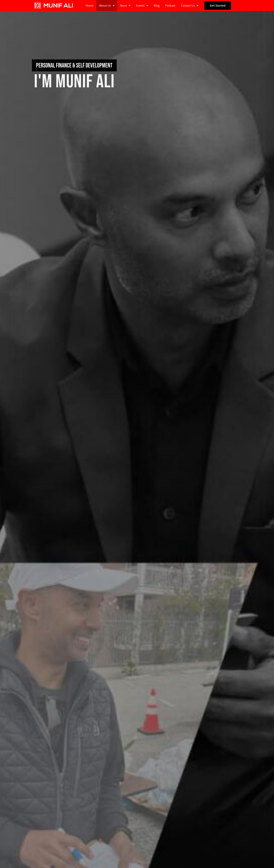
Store (125, 5)
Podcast (170, 5)
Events (142, 5)
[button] (107, 6)
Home (90, 5)
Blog (157, 5)
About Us (107, 5)
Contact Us (190, 5)
